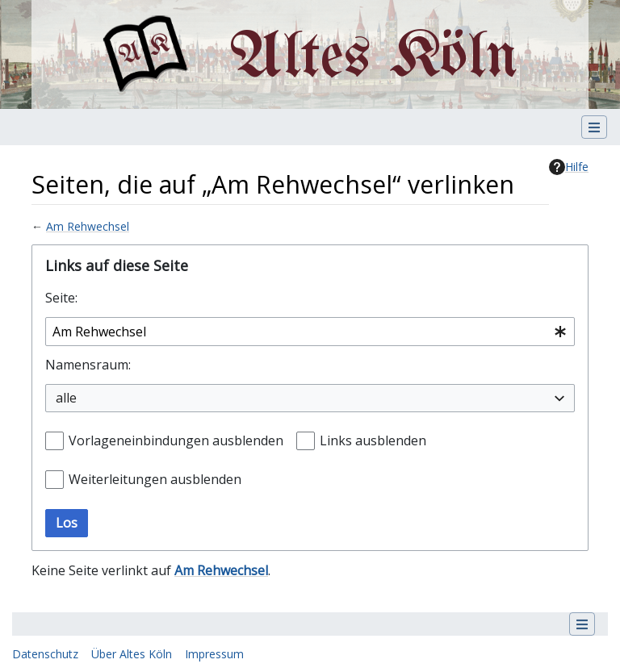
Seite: (61, 298)
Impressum (214, 654)
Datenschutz (45, 654)
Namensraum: (88, 365)
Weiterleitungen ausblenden (155, 479)
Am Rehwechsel (88, 226)
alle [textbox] (66, 398)
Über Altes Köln (132, 654)
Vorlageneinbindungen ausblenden (176, 440)
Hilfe (569, 167)
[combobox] (310, 332)
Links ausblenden (373, 440)
